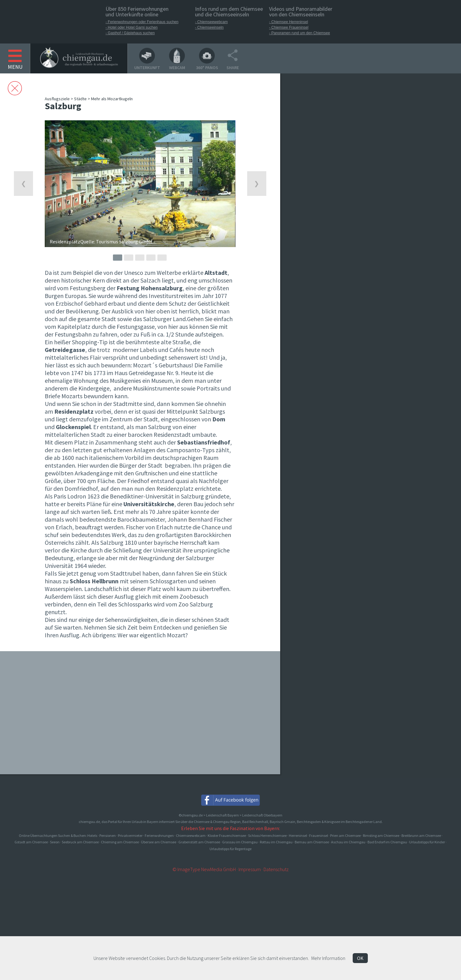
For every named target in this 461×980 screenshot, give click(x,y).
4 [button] (151, 258)
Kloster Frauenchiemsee (227, 835)
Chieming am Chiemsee (120, 842)
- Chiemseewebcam (211, 22)
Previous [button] (23, 184)
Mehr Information (328, 958)
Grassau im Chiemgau (240, 842)
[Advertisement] (329, 197)
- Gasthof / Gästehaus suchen (130, 33)
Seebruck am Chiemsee (80, 842)
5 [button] (162, 258)
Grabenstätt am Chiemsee (199, 842)
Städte (80, 99)
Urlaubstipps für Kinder (427, 842)
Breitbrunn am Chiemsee (421, 835)
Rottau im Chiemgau (276, 842)
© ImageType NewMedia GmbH (204, 869)
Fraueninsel (319, 835)
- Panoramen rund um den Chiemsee (299, 33)
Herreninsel (298, 835)
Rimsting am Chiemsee (381, 835)
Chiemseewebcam (191, 835)
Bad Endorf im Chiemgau (387, 842)
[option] (140, 184)
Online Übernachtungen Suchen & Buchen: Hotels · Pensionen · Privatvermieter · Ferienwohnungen (97, 835)
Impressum (250, 869)
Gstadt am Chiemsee (31, 842)
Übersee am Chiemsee (159, 842)
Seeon (55, 842)
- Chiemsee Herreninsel (289, 22)
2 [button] (129, 258)
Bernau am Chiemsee (312, 842)
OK (360, 958)
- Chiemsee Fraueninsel (289, 27)
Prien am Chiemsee (345, 835)
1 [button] (118, 258)
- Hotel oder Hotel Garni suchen (132, 27)
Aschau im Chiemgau (348, 842)
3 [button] (140, 258)
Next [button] (257, 184)
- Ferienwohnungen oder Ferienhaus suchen (142, 22)
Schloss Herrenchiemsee (267, 835)
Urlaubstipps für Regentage (230, 849)
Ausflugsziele (57, 99)
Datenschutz (276, 869)
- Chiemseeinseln (209, 27)
